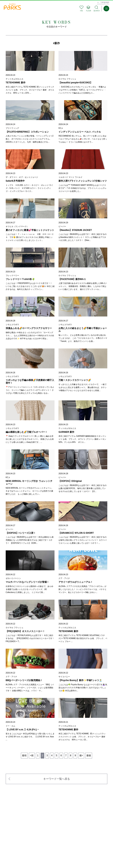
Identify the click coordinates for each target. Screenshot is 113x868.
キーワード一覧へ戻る (57, 779)
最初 (24, 755)
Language (105, 2)
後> (81, 755)
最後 (89, 755)
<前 (32, 755)
